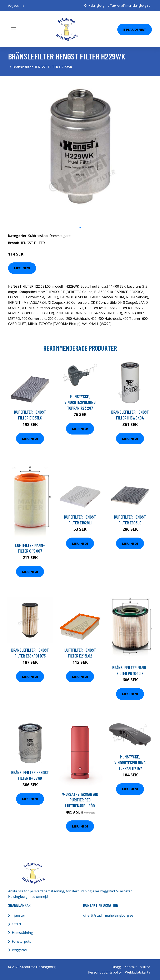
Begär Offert (135, 29)
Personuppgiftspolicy (105, 972)
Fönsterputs (21, 941)
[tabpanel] (80, 151)
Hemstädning (22, 933)
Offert (17, 924)
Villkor (145, 967)
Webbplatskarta (138, 972)
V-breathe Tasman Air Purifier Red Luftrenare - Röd (80, 800)
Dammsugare (60, 236)
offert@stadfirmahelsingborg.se (129, 6)
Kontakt (131, 967)
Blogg (116, 967)
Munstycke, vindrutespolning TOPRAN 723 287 (80, 402)
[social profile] (23, 6)
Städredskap (38, 236)
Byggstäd (19, 950)
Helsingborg (96, 6)
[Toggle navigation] (14, 29)
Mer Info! (22, 268)
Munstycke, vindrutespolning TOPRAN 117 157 (130, 762)
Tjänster (19, 915)
